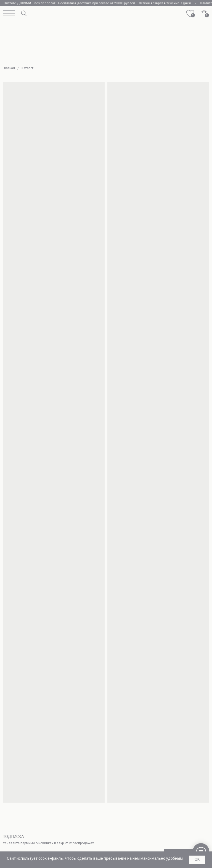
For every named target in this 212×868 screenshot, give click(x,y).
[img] (106, 13)
